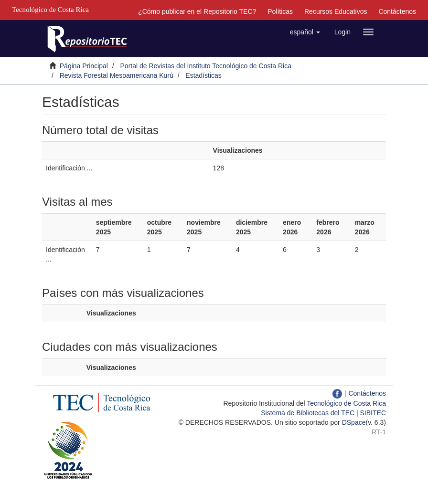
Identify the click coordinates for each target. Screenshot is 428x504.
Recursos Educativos (336, 11)
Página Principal (84, 66)
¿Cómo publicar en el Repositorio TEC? (197, 11)
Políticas (280, 11)
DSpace (354, 422)
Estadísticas (203, 75)
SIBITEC (373, 413)
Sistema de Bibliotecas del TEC (308, 413)
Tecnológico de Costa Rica (346, 403)
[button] (305, 32)
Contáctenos (397, 11)
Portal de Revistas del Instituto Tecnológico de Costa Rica (206, 66)
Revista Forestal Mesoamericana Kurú (117, 75)
